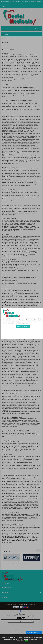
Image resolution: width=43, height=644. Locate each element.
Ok (26, 641)
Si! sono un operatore (23, 326)
